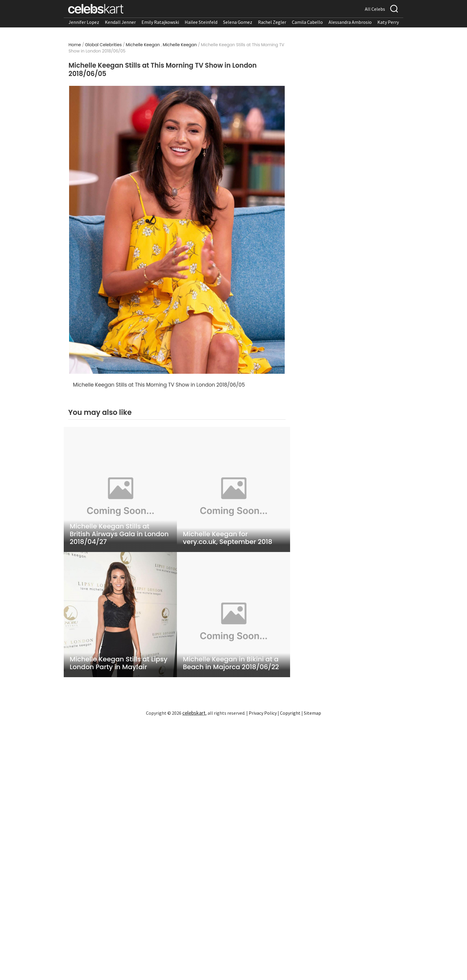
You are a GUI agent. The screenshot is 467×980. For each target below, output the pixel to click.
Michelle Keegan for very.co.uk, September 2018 (228, 538)
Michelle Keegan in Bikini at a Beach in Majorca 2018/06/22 (231, 663)
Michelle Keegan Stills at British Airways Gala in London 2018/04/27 (119, 534)
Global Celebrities (103, 45)
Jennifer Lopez (84, 22)
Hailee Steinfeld (201, 22)
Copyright (290, 713)
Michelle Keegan (143, 45)
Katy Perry (388, 22)
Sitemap (312, 713)
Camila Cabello (307, 22)
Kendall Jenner (120, 22)
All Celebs (375, 9)
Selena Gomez (238, 22)
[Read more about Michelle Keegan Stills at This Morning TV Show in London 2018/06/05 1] (177, 230)
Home (75, 45)
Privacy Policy (263, 713)
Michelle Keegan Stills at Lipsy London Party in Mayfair (119, 663)
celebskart (194, 713)
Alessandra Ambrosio (350, 22)
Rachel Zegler (272, 22)
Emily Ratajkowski (160, 22)
